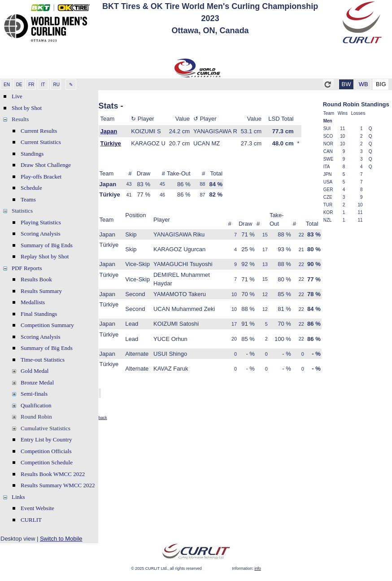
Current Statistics (41, 142)
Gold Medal (35, 371)
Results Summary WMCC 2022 (58, 485)
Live (17, 96)
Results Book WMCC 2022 (53, 474)
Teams (28, 199)
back (103, 418)
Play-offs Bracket (41, 177)
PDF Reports (27, 268)
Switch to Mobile (61, 539)
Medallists (33, 302)
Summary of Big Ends (47, 245)
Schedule (31, 188)
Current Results (39, 131)
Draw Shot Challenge (46, 165)
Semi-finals (34, 394)
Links (18, 497)
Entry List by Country (46, 439)
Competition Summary (47, 325)
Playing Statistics (41, 222)
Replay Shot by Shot (45, 256)
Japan (109, 131)
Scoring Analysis (40, 234)
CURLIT (31, 520)
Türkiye (111, 143)
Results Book (36, 279)
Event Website (37, 508)
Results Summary (41, 291)
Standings (32, 154)
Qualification (36, 405)
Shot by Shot (27, 108)
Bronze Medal (37, 382)
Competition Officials (46, 451)
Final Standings (39, 314)
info (258, 568)
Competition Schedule (47, 462)
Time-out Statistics (43, 360)
